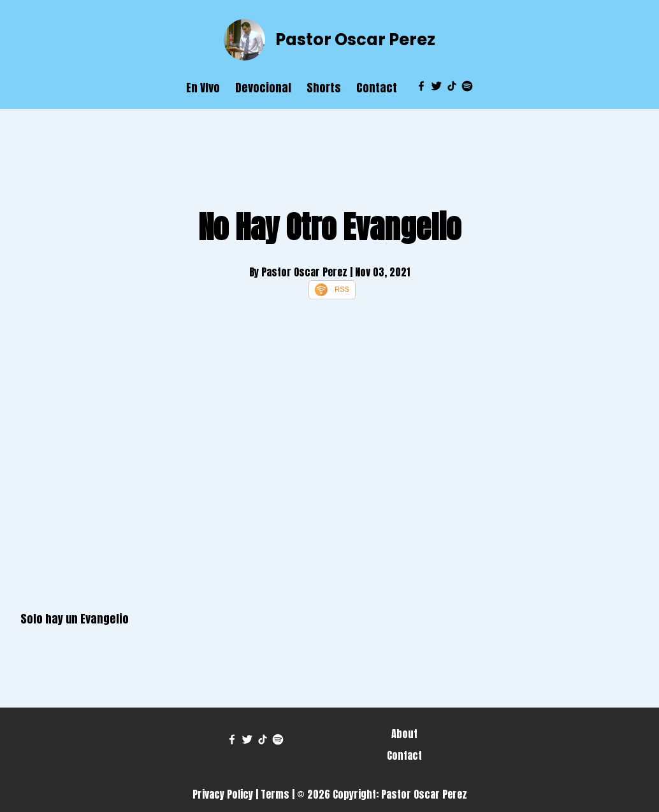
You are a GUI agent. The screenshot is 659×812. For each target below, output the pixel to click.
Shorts (324, 88)
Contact (377, 88)
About (404, 734)
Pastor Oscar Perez (355, 39)
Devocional (263, 88)
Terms (275, 794)
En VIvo (203, 88)
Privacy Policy (223, 794)
